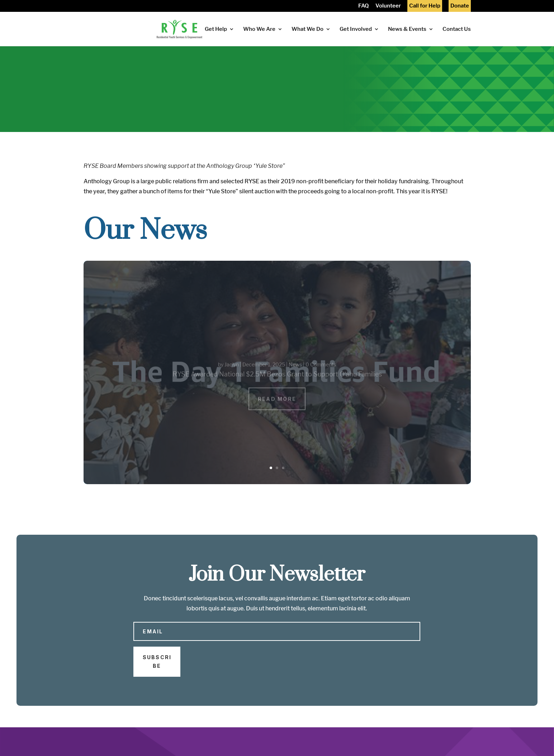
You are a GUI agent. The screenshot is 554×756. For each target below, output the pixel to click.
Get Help (216, 29)
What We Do (307, 29)
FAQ (364, 6)
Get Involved (356, 29)
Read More (277, 404)
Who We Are (259, 29)
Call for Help (425, 6)
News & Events (407, 29)
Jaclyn (232, 370)
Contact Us (457, 29)
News (295, 370)
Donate (460, 6)
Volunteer (388, 6)
